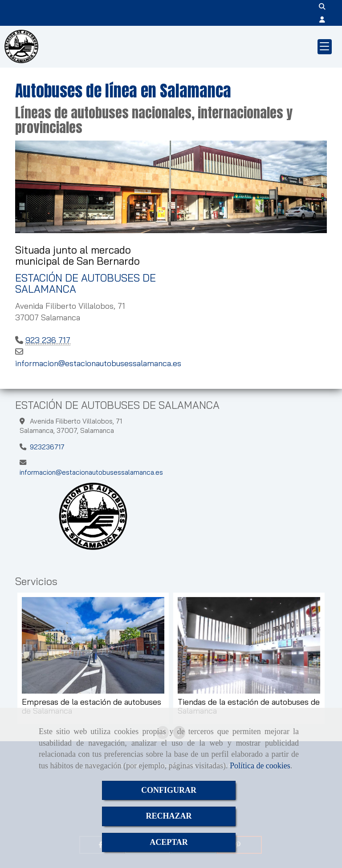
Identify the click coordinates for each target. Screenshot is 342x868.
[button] (322, 20)
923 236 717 (48, 340)
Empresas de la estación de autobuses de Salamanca (92, 707)
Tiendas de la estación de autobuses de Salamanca (249, 707)
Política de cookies (260, 766)
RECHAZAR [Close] (169, 816)
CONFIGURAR (169, 790)
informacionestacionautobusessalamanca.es (98, 363)
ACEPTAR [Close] (169, 842)
